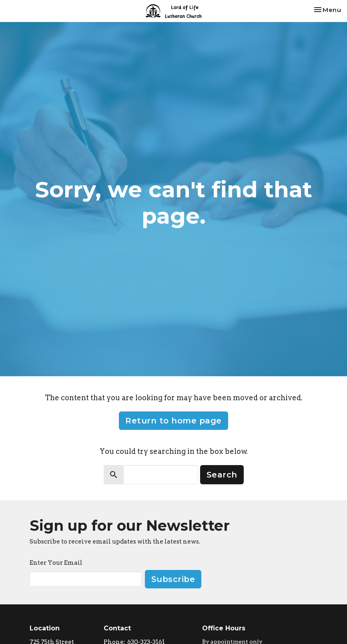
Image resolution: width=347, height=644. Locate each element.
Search (222, 475)
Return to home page (173, 421)
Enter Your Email (56, 563)
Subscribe (173, 579)
